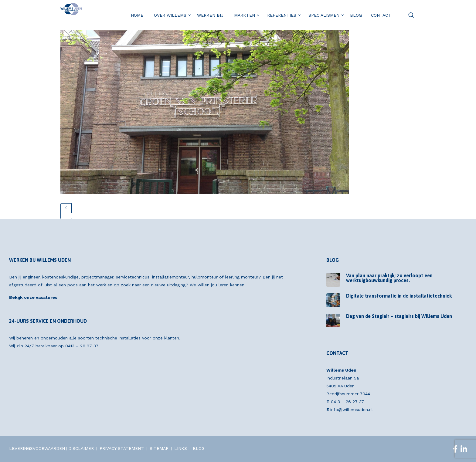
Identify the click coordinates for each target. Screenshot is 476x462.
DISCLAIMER (81, 448)
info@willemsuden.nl (352, 410)
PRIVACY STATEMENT (122, 448)
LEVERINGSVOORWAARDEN (37, 448)
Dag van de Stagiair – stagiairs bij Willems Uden (399, 316)
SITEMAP (159, 448)
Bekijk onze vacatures (33, 297)
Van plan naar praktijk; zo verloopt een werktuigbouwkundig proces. (389, 278)
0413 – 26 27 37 (82, 346)
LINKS (181, 448)
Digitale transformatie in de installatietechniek (399, 296)
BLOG (199, 448)
